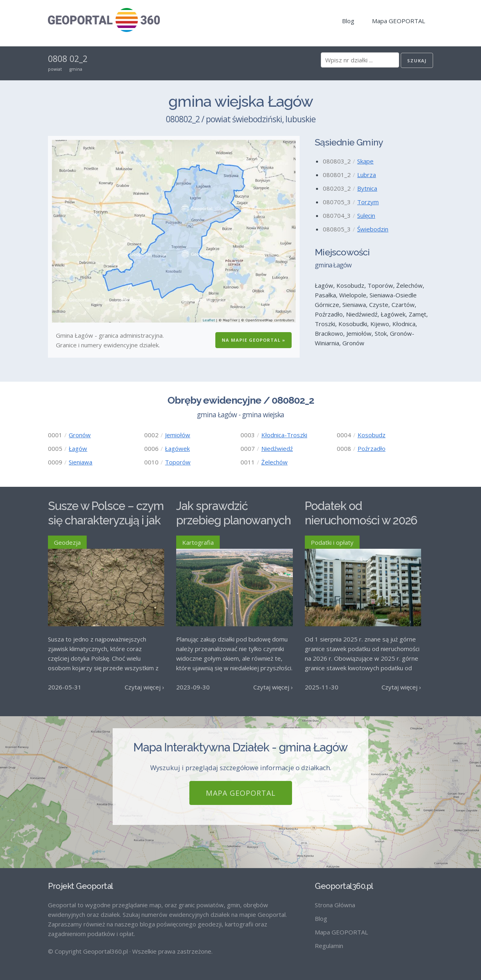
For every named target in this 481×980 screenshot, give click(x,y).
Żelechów (274, 462)
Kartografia (198, 542)
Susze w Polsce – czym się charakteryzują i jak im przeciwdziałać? (106, 521)
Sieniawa (80, 462)
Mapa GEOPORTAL (399, 21)
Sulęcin (366, 215)
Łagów (78, 448)
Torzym (368, 202)
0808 (58, 59)
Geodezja (67, 542)
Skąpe (365, 161)
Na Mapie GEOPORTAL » (253, 340)
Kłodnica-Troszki (284, 435)
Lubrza (367, 175)
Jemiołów (178, 435)
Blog (348, 21)
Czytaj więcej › (144, 687)
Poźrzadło (372, 448)
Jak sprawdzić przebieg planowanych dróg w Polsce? (234, 521)
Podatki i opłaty (332, 542)
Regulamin (329, 946)
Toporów (178, 462)
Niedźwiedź (277, 448)
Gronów (80, 435)
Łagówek (177, 448)
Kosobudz (372, 435)
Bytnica (367, 188)
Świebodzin (373, 229)
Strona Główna (335, 905)
